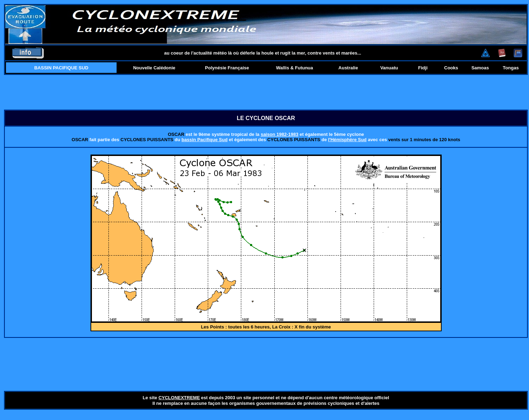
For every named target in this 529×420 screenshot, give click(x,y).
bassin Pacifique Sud (204, 140)
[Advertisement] (266, 92)
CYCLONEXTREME (179, 398)
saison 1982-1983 (279, 134)
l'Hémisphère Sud (347, 140)
